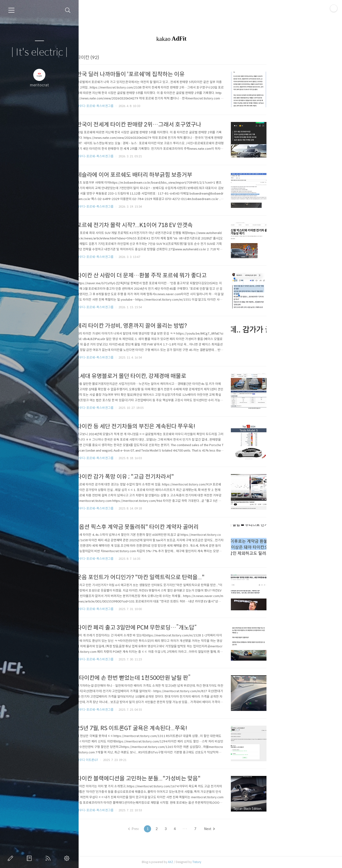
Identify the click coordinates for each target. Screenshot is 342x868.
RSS (49, 858)
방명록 (30, 858)
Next (248, 829)
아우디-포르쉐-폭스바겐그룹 (134, 106)
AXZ (209, 862)
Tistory (236, 862)
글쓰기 (11, 858)
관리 (68, 858)
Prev (172, 829)
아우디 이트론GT (126, 760)
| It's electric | (39, 52)
